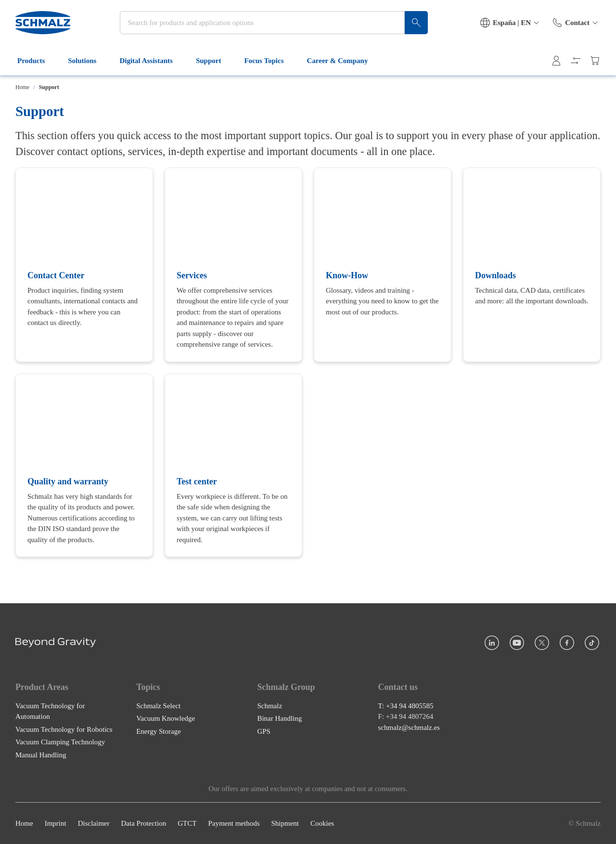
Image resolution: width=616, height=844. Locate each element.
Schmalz (269, 706)
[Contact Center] (84, 265)
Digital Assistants (152, 62)
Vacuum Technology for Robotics (64, 729)
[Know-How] (383, 265)
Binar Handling (279, 718)
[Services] (233, 265)
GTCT (187, 823)
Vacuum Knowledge (166, 718)
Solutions (88, 62)
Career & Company (343, 62)
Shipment (285, 823)
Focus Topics (269, 62)
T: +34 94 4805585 (406, 706)
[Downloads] (532, 265)
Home (22, 87)
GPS (264, 731)
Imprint (56, 823)
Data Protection (143, 823)
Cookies (322, 823)
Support (214, 62)
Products (37, 62)
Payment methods (234, 823)
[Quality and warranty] (84, 465)
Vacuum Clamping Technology (60, 742)
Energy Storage (159, 731)
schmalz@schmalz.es (409, 727)
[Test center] (233, 465)
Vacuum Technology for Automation (50, 711)
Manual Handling (41, 755)
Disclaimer (94, 823)
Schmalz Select (158, 706)
